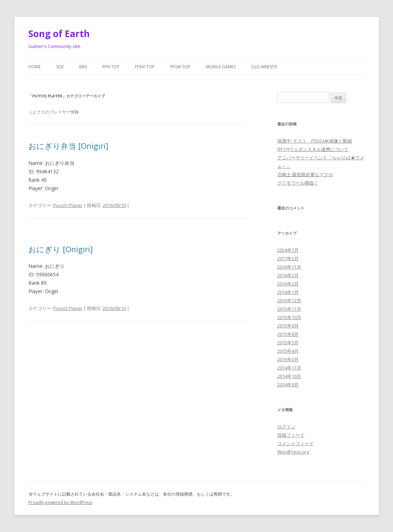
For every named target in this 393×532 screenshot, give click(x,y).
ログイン (286, 427)
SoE (60, 67)
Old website (264, 67)
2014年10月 (289, 376)
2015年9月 (288, 326)
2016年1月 (288, 292)
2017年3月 (288, 258)
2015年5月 (288, 343)
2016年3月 (288, 275)
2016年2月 (288, 284)
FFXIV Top (145, 67)
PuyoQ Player (68, 205)
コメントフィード (296, 443)
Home (35, 67)
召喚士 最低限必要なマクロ (305, 174)
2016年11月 (289, 267)
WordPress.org (293, 452)
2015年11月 (289, 309)
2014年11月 (289, 368)
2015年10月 (289, 317)
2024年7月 (288, 250)
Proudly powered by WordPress (60, 502)
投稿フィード (291, 435)
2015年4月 (288, 351)
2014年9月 (288, 385)
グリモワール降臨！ (298, 183)
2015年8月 (288, 334)
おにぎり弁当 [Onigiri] (68, 146)
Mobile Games (221, 67)
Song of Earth (59, 34)
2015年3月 (288, 359)
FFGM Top (180, 67)
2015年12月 (289, 300)
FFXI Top (111, 67)
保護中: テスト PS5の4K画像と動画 (315, 141)
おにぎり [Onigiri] (61, 249)
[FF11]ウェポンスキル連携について (313, 149)
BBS (83, 67)
